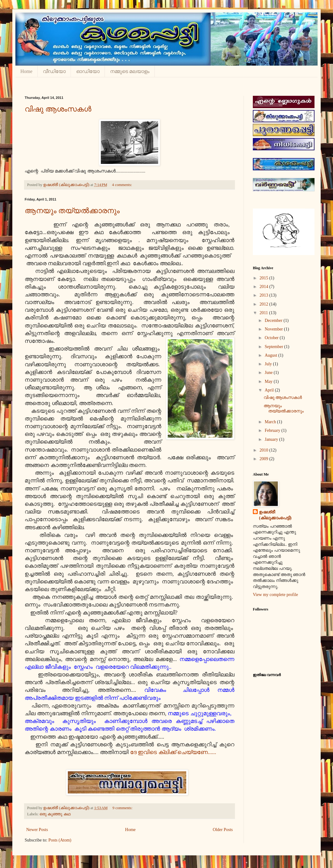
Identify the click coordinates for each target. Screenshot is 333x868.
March (271, 422)
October (272, 338)
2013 (265, 295)
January (272, 439)
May (269, 381)
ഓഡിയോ (88, 71)
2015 (265, 278)
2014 (265, 287)
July (269, 364)
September (274, 347)
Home (26, 71)
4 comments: (122, 185)
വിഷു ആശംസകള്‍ (58, 109)
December (274, 320)
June (269, 373)
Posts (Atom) (60, 840)
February (273, 430)
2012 (265, 304)
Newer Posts (37, 830)
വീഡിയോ (54, 71)
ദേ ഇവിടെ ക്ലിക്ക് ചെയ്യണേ (169, 752)
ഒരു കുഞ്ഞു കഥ (55, 814)
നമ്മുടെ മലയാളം (130, 71)
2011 (264, 313)
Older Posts (223, 830)
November (274, 329)
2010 (265, 450)
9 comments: (123, 808)
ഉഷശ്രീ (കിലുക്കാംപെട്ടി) (275, 515)
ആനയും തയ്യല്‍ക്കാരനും (72, 211)
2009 (265, 459)
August (271, 355)
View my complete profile (275, 595)
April (270, 390)
